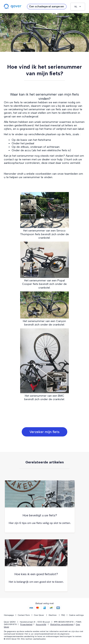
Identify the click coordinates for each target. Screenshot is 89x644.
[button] (78, 7)
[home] (13, 7)
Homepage (9, 615)
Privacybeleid (26, 624)
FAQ (63, 615)
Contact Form (24, 615)
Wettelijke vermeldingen (62, 624)
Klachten (53, 615)
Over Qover (39, 615)
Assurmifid (41, 624)
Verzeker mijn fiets (44, 432)
